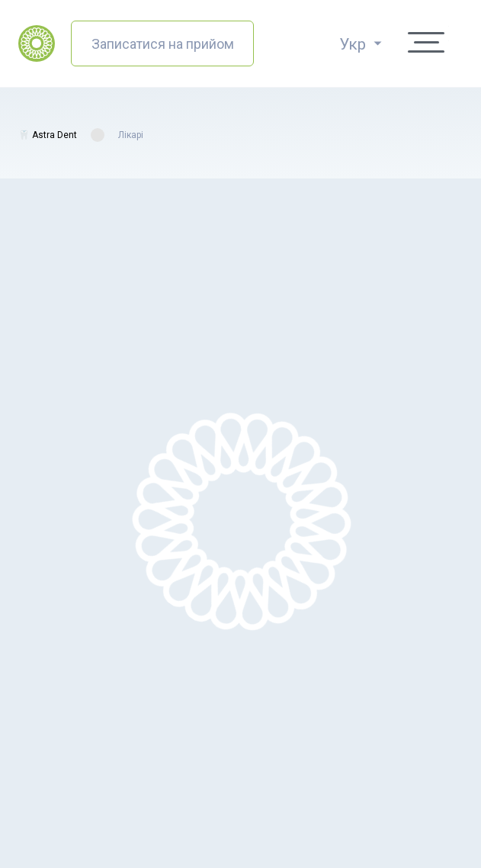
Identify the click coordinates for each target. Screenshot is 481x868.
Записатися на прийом (163, 44)
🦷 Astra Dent (48, 135)
